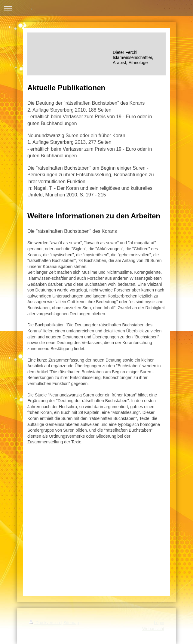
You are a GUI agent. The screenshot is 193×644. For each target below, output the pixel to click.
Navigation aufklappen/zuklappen (96, 8)
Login (159, 623)
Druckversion (45, 623)
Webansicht (153, 629)
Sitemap (71, 623)
